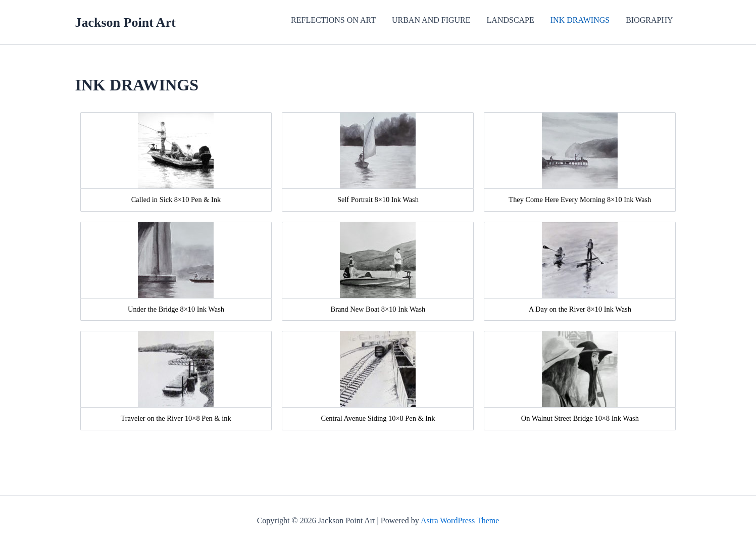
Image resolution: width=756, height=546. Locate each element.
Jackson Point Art (125, 22)
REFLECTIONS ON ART (333, 20)
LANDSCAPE (511, 20)
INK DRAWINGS (580, 20)
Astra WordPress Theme (460, 520)
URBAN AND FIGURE (431, 20)
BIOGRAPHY (649, 20)
